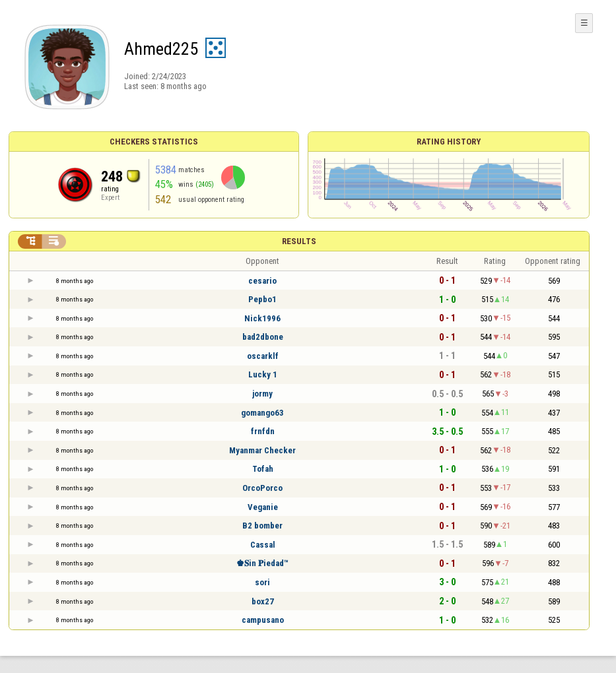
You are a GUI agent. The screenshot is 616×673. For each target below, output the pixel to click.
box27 (263, 601)
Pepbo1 (262, 299)
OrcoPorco (262, 488)
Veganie (263, 507)
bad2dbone (263, 337)
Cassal (263, 545)
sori (262, 582)
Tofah (263, 469)
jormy (262, 394)
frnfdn (263, 431)
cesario (262, 281)
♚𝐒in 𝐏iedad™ (262, 563)
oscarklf (263, 356)
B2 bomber (262, 526)
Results (299, 241)
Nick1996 (262, 318)
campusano (263, 620)
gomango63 (262, 413)
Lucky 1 (263, 374)
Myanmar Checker (262, 450)
